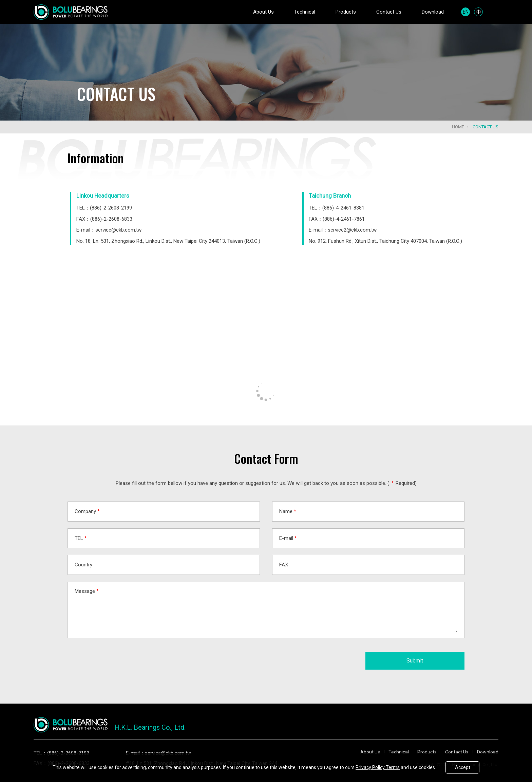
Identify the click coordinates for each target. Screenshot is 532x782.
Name (288, 511)
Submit (415, 661)
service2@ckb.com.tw (352, 230)
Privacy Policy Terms (378, 767)
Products (346, 12)
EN (466, 12)
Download (433, 12)
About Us (263, 12)
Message (87, 591)
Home (458, 127)
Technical (305, 12)
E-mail (288, 538)
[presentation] (119, 658)
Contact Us (389, 12)
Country (83, 565)
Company (87, 511)
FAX (284, 565)
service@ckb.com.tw (118, 230)
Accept (463, 767)
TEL (81, 538)
